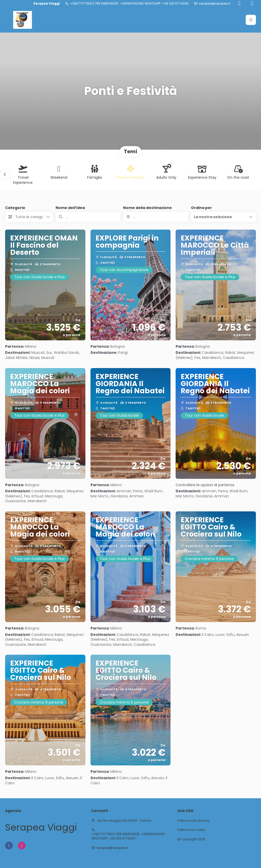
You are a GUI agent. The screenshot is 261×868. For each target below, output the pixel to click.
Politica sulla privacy (193, 821)
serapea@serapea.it (215, 4)
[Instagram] (252, 4)
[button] (251, 20)
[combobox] (156, 217)
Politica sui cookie (191, 830)
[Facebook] (239, 4)
